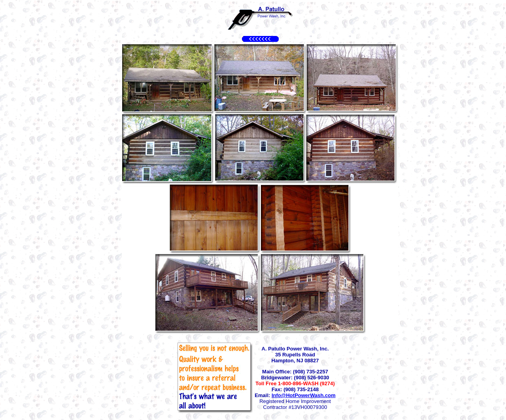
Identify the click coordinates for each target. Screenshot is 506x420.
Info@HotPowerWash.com (304, 395)
